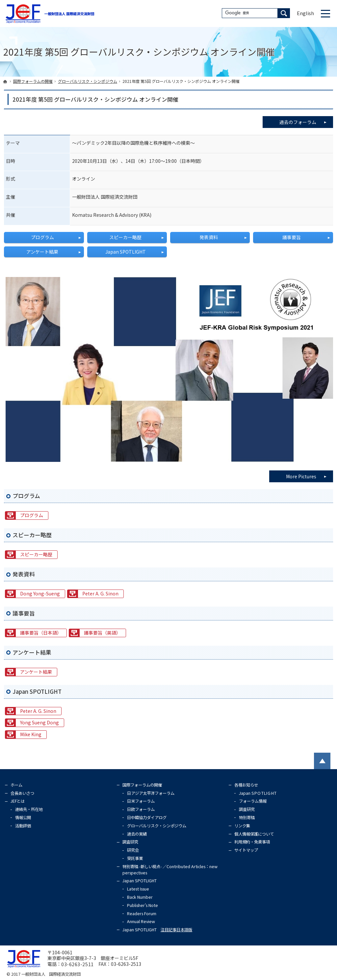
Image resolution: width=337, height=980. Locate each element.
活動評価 (23, 826)
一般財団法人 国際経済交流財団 (51, 974)
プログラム (42, 237)
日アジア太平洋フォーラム (151, 793)
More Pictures (301, 476)
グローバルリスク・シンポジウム (157, 826)
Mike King (31, 734)
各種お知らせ (246, 785)
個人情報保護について (254, 834)
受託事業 (135, 858)
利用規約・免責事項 (252, 842)
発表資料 (209, 237)
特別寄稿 (247, 817)
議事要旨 (292, 237)
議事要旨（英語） (102, 633)
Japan (258, 793)
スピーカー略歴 (125, 237)
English (305, 13)
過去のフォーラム (306, 121)
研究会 (133, 850)
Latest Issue (138, 889)
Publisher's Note (143, 905)
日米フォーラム (141, 801)
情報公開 (23, 817)
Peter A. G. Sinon (100, 593)
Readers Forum (142, 914)
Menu (325, 13)
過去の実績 (137, 834)
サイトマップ (246, 850)
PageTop (322, 761)
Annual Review (141, 921)
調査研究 (130, 842)
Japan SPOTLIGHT (126, 252)
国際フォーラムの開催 (142, 785)
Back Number (140, 897)
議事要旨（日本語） (41, 633)
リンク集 (242, 826)
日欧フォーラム (141, 809)
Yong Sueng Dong (39, 722)
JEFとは (18, 801)
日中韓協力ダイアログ (147, 817)
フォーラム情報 (253, 801)
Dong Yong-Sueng (40, 593)
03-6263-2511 (78, 964)
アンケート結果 (42, 252)
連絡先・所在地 (29, 809)
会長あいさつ (22, 793)
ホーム (16, 785)
